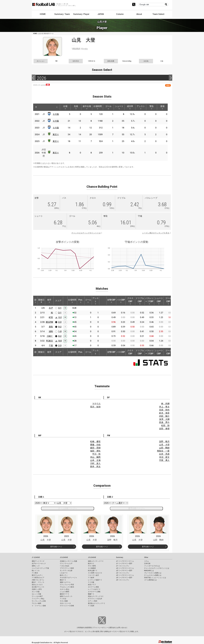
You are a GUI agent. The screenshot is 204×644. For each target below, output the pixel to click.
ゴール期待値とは (150, 580)
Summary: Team (62, 14)
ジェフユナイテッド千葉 (40, 568)
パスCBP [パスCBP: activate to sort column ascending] (121, 301)
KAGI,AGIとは (149, 571)
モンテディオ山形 (66, 571)
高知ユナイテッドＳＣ (96, 596)
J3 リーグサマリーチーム (125, 575)
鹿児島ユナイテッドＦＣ (97, 603)
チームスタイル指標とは (153, 575)
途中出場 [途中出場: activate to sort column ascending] (87, 107)
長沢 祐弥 (95, 407)
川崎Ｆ (50, 336)
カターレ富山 (65, 589)
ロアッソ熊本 (93, 601)
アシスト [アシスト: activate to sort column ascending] (141, 107)
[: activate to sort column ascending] (41, 107)
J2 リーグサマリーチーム (125, 568)
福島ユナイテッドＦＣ (96, 561)
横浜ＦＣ (63, 580)
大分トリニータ (65, 603)
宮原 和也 (164, 410)
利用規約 (81, 628)
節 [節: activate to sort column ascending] (35, 301)
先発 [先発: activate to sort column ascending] (76, 107)
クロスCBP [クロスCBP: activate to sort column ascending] (130, 301)
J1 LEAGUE (36, 557)
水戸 (51, 308)
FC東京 (50, 341)
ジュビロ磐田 (65, 592)
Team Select (158, 14)
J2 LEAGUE (64, 557)
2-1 (60, 313)
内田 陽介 (164, 416)
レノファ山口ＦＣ (94, 589)
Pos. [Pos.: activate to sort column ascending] (81, 301)
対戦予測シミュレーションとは (155, 578)
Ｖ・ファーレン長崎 (39, 606)
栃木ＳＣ (91, 563)
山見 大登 (164, 445)
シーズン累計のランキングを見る (156, 233)
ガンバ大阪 (36, 592)
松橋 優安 (95, 442)
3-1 (60, 308)
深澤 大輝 (164, 419)
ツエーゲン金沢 (93, 575)
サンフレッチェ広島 (39, 601)
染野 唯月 (164, 442)
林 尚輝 (165, 404)
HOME (43, 14)
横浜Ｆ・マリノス (38, 582)
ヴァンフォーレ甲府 (67, 585)
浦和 (51, 331)
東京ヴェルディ (37, 575)
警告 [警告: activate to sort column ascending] (152, 107)
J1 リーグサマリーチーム (125, 561)
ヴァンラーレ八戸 (66, 563)
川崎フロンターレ (38, 580)
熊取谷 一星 (163, 451)
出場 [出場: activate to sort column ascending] (65, 107)
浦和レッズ (36, 566)
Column (120, 14)
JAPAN (101, 14)
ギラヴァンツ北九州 (95, 599)
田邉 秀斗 (164, 422)
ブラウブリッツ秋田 (67, 568)
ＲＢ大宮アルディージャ (68, 578)
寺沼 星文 (164, 457)
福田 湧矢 (95, 451)
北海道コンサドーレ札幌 (68, 561)
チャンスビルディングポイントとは (86, 233)
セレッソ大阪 (36, 594)
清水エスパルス (37, 585)
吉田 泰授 (164, 429)
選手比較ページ (56, 547)
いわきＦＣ (64, 573)
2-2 (60, 317)
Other (146, 557)
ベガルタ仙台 (65, 566)
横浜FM (49, 322)
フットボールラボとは (152, 566)
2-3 (60, 322)
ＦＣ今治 (63, 599)
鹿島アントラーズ (38, 561)
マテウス (96, 404)
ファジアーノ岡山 (38, 599)
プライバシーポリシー (100, 628)
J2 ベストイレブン (123, 573)
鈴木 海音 (164, 413)
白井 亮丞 (164, 454)
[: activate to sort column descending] (36, 107)
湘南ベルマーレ (65, 582)
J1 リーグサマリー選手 (124, 563)
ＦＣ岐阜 (91, 578)
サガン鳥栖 (64, 601)
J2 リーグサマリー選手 (124, 571)
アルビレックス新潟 (67, 587)
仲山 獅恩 (95, 457)
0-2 (60, 327)
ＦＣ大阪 (91, 582)
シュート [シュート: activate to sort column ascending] (119, 107)
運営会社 (113, 628)
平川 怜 (96, 454)
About (139, 14)
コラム (146, 561)
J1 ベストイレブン (123, 566)
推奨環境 (88, 628)
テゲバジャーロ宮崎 (67, 606)
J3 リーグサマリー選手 (124, 578)
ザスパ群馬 (92, 566)
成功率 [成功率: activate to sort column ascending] (130, 107)
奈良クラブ (92, 585)
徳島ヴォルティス (66, 596)
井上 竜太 (164, 407)
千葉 (51, 346)
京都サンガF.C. (37, 589)
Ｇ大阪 (56, 114)
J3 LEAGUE (92, 557)
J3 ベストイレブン (123, 580)
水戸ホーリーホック (39, 563)
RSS (168, 85)
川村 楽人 (95, 463)
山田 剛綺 (164, 448)
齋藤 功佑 (95, 445)
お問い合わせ (122, 628)
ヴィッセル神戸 (37, 596)
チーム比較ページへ (68, 508)
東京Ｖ (56, 134)
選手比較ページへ (136, 508)
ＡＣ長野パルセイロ (95, 573)
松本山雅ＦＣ (93, 571)
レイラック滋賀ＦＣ (95, 580)
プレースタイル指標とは (153, 573)
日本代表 (147, 563)
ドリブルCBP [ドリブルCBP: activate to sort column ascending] (140, 301)
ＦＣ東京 (35, 573)
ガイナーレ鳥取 (93, 587)
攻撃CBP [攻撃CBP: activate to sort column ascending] (111, 301)
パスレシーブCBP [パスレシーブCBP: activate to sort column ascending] (149, 301)
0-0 (60, 341)
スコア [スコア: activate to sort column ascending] (58, 301)
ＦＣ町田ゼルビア (38, 578)
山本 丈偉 (95, 460)
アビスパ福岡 (36, 603)
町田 (51, 317)
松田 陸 (165, 425)
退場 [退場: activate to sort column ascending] (162, 107)
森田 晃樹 (95, 448)
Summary (120, 557)
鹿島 (51, 327)
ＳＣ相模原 (92, 568)
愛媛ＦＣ (91, 594)
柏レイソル (36, 571)
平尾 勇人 (164, 460)
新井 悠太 (95, 467)
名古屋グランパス (38, 587)
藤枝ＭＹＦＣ (65, 594)
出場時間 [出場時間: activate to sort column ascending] (98, 107)
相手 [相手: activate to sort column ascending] (49, 301)
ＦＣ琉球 (91, 606)
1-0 (60, 331)
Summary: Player (81, 14)
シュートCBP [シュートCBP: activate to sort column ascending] (159, 301)
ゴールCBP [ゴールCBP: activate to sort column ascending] (168, 301)
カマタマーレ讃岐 (94, 592)
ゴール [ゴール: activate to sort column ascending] (108, 107)
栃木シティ (64, 575)
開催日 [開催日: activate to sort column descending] (41, 301)
